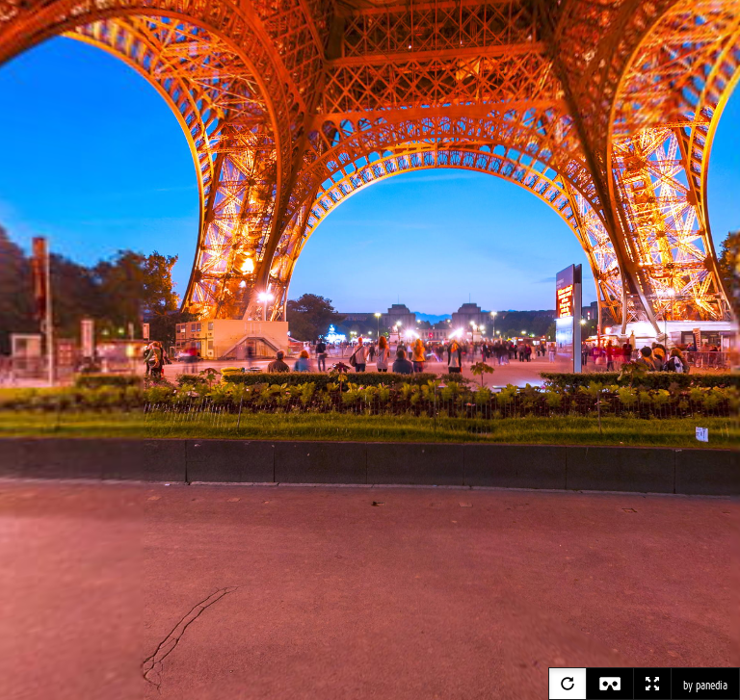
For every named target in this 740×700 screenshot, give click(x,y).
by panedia (705, 686)
